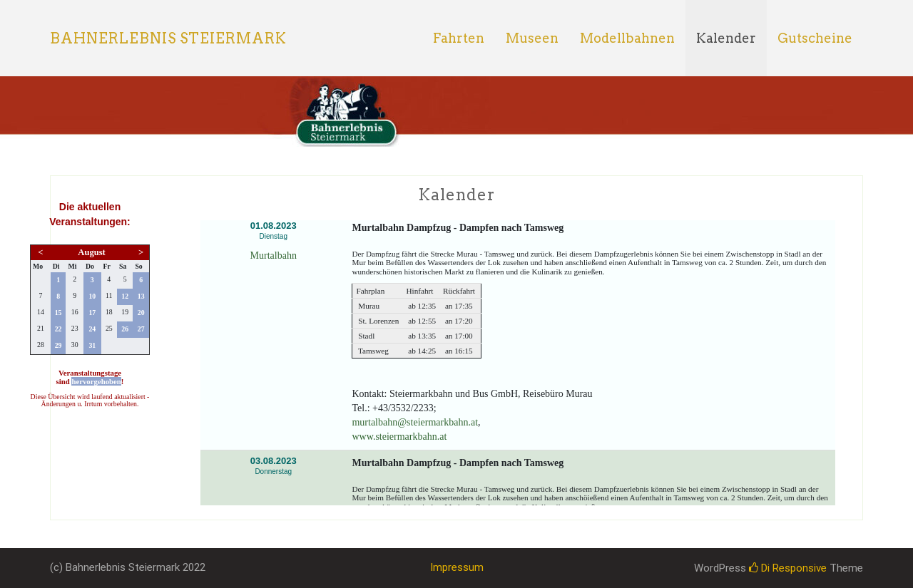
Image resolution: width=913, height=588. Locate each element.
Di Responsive (788, 568)
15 (58, 313)
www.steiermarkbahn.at (399, 437)
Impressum (457, 567)
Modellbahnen (627, 38)
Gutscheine (815, 38)
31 (92, 345)
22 (58, 329)
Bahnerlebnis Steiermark (168, 38)
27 (141, 329)
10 (92, 296)
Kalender (726, 38)
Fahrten (459, 38)
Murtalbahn (274, 256)
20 (141, 313)
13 (141, 296)
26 (125, 329)
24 (92, 329)
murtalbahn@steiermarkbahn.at (415, 422)
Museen (532, 38)
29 (58, 345)
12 (125, 296)
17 (92, 313)
